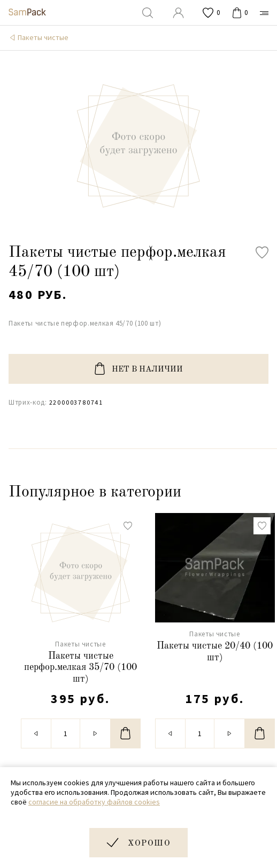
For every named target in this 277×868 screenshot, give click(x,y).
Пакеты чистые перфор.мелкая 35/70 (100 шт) (80, 668)
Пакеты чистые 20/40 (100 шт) (215, 652)
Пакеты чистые (43, 37)
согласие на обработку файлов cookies (94, 802)
